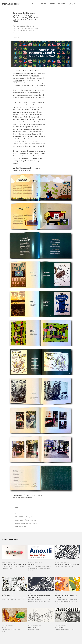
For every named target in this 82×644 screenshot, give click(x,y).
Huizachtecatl (34, 628)
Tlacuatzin (6, 596)
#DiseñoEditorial (20, 520)
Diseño (33, 4)
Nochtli (5, 628)
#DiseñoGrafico (31, 520)
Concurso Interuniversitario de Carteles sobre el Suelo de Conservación (29, 78)
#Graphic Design (32, 523)
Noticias (52, 4)
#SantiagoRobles (20, 526)
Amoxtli (31, 564)
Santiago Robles (11, 4)
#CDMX (22, 517)
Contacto (61, 4)
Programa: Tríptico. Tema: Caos (14, 564)
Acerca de (42, 4)
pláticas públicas (34, 88)
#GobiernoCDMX (21, 523)
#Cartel (17, 517)
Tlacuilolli (59, 628)
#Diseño (33, 517)
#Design (28, 517)
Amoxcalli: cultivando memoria (67, 564)
